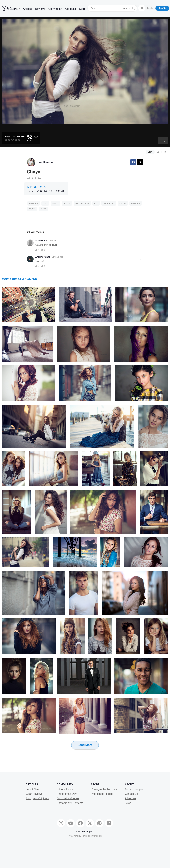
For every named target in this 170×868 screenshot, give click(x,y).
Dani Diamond (45, 162)
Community (55, 9)
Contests (70, 9)
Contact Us (131, 794)
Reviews (40, 9)
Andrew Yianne (43, 257)
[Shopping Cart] (142, 8)
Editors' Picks (65, 789)
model (32, 209)
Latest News (33, 789)
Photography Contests (70, 803)
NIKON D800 (37, 187)
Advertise (130, 798)
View (150, 152)
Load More (85, 745)
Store (82, 9)
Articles (27, 9)
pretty (123, 203)
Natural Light (82, 203)
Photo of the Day (67, 794)
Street (67, 203)
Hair (45, 203)
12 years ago (54, 241)
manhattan (109, 203)
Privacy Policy (74, 836)
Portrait (34, 203)
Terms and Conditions (92, 836)
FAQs (128, 803)
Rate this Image (15, 136)
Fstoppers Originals (37, 798)
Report (161, 152)
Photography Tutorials (104, 789)
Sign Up (162, 8)
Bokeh (55, 203)
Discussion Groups (68, 798)
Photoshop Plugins (102, 794)
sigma (43, 209)
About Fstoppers (135, 789)
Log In (150, 8)
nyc (96, 203)
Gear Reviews (34, 794)
